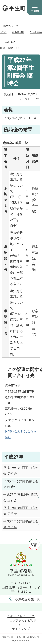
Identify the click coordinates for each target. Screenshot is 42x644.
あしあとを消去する (17, 48)
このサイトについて (21, 616)
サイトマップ (21, 629)
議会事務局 (18, 32)
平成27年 (14, 457)
